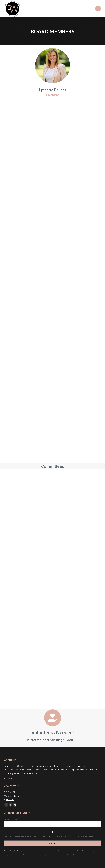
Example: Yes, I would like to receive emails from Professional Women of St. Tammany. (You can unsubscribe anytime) (48, 836)
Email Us (10, 800)
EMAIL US (71, 740)
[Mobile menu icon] (98, 9)
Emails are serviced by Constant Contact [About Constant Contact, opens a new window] (65, 855)
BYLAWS (8, 778)
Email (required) (12, 819)
